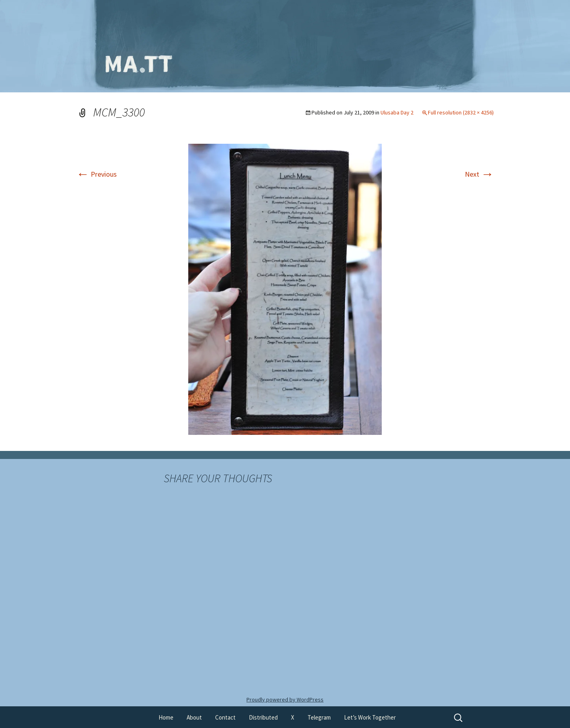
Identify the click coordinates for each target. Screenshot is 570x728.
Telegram (319, 717)
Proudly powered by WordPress (285, 699)
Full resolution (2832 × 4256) (461, 112)
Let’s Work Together (370, 717)
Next (479, 174)
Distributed (263, 717)
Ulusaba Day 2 (397, 112)
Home (166, 717)
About (194, 717)
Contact (225, 717)
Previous (97, 174)
